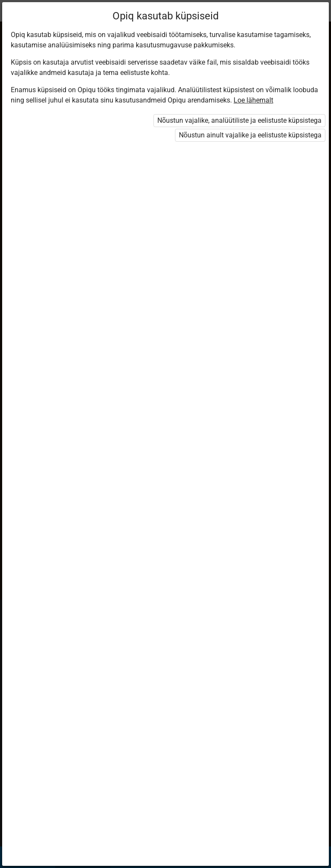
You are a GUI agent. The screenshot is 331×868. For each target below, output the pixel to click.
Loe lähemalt (253, 100)
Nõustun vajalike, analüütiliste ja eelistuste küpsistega (239, 120)
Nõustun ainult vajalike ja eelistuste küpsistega (250, 135)
